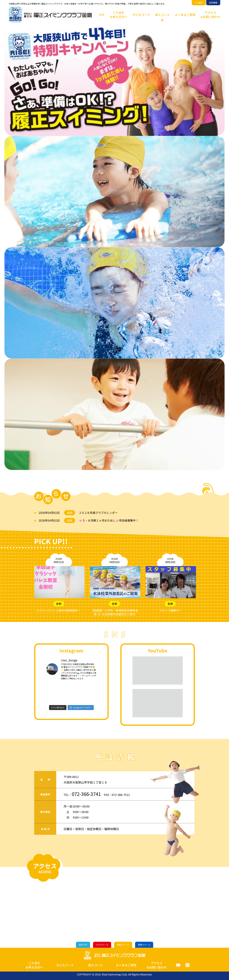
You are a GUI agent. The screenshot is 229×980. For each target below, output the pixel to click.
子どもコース (141, 15)
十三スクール (102, 945)
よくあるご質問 (185, 15)
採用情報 (213, 3)
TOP (102, 15)
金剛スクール (123, 945)
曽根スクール (144, 945)
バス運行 (199, 3)
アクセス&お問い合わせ (210, 15)
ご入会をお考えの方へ (118, 15)
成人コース (162, 15)
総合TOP (83, 945)
